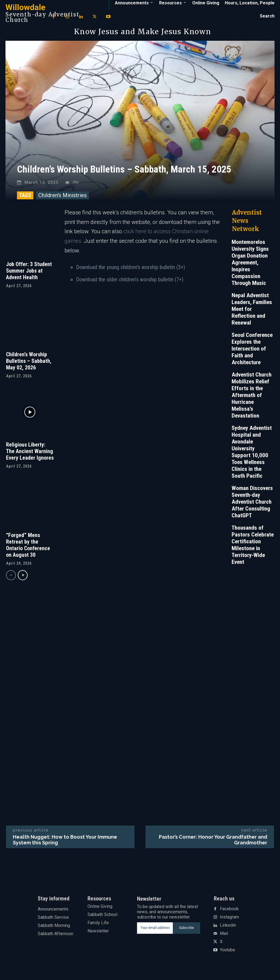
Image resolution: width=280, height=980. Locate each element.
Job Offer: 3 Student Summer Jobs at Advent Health (29, 275)
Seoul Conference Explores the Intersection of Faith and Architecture (252, 352)
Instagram (229, 921)
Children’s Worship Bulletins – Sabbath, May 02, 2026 (29, 365)
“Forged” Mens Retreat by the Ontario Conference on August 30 (28, 549)
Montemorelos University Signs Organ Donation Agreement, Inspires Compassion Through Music (250, 266)
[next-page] (23, 579)
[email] (155, 932)
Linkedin (228, 929)
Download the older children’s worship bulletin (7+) (130, 283)
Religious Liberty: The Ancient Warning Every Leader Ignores (30, 455)
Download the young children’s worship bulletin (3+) (131, 271)
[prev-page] (11, 579)
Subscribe (186, 932)
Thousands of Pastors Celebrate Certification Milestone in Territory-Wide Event (253, 549)
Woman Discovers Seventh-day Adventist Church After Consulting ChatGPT (252, 506)
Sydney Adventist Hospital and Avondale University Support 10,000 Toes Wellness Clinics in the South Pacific (252, 456)
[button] (267, 16)
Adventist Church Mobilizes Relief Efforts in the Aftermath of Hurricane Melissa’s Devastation (252, 399)
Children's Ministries (62, 199)
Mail (224, 938)
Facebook (229, 913)
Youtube (227, 954)
